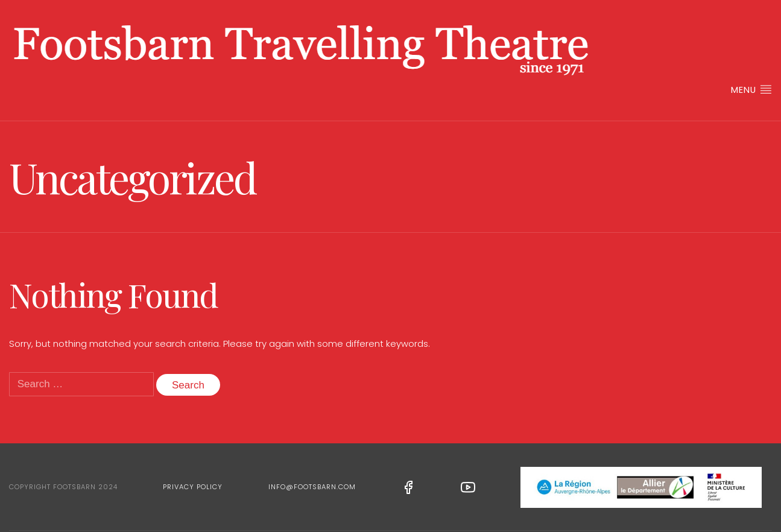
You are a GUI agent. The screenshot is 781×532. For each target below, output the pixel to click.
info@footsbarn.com (312, 487)
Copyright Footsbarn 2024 (63, 487)
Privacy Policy (193, 487)
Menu (751, 90)
